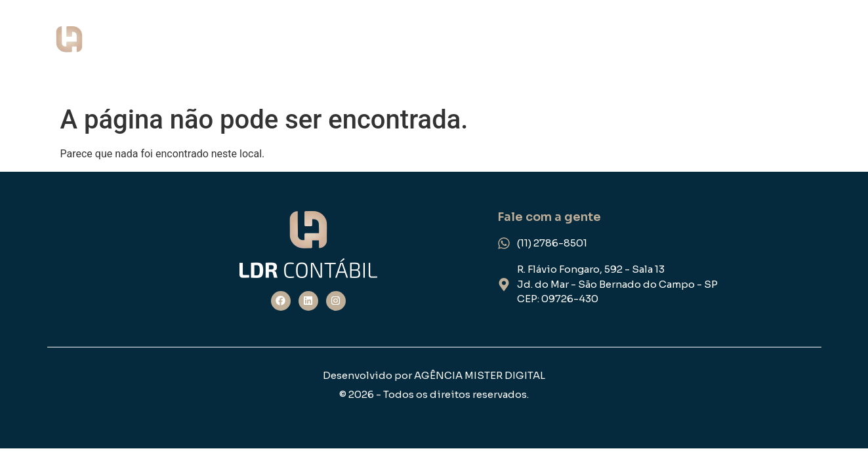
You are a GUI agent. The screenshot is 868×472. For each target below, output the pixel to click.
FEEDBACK (828, 49)
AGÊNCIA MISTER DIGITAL (480, 375)
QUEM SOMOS (501, 49)
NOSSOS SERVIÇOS (616, 49)
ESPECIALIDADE (735, 49)
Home (422, 49)
